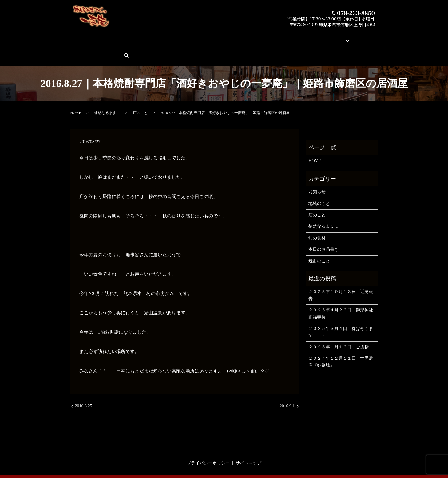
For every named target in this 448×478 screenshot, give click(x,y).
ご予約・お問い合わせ (343, 37)
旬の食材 (317, 216)
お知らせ (317, 171)
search (375, 37)
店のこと (140, 92)
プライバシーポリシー (208, 442)
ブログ (309, 37)
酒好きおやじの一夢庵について (121, 37)
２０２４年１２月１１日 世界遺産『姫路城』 (341, 341)
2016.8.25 (84, 385)
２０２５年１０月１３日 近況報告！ (341, 274)
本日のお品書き (171, 37)
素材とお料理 (242, 37)
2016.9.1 (287, 385)
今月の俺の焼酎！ (208, 37)
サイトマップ (248, 442)
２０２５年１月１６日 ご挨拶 (339, 325)
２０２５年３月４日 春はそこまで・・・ (341, 311)
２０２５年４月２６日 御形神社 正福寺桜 (341, 292)
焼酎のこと (319, 239)
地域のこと (319, 182)
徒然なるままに (107, 92)
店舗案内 (289, 37)
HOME (80, 37)
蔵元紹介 (268, 37)
